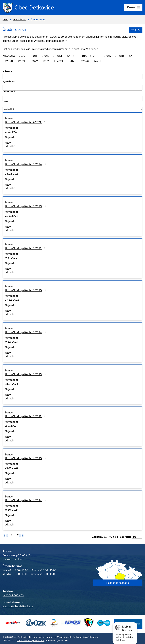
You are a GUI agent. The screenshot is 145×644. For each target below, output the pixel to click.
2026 (86, 61)
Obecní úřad (19, 20)
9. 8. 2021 (11, 258)
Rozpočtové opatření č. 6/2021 (26, 248)
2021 (22, 61)
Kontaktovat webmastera (43, 636)
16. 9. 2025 (12, 468)
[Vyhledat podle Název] (72, 77)
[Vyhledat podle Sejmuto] (72, 98)
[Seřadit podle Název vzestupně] (14, 70)
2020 (10, 61)
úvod (98, 61)
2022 (35, 61)
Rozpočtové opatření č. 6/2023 (26, 206)
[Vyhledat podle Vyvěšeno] (72, 88)
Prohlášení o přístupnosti (86, 636)
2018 (121, 56)
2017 (108, 56)
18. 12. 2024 (12, 174)
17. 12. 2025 (12, 300)
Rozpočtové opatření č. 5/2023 (26, 374)
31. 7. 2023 (12, 384)
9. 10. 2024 (12, 510)
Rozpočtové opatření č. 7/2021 (26, 122)
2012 (46, 56)
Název (7, 71)
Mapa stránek (64, 636)
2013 (59, 56)
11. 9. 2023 (12, 216)
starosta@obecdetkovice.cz (18, 606)
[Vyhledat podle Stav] (72, 109)
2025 (73, 61)
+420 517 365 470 (13, 595)
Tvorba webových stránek (31, 640)
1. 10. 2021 (11, 132)
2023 (47, 61)
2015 (84, 56)
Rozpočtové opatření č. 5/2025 (26, 290)
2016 (96, 56)
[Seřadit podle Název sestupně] (14, 71)
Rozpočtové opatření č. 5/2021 (26, 416)
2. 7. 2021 (11, 426)
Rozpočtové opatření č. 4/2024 (26, 500)
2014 (71, 56)
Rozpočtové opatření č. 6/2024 (26, 164)
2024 (60, 61)
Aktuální (10, 146)
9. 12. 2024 (12, 342)
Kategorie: (9, 56)
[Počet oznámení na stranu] (137, 537)
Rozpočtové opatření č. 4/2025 (26, 458)
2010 (22, 56)
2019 (133, 56)
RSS (136, 30)
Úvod (5, 20)
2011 (34, 56)
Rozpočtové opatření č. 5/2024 (26, 332)
